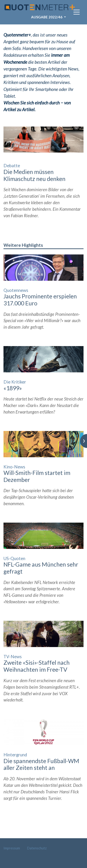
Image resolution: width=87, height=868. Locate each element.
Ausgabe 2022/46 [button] (47, 17)
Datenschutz (37, 848)
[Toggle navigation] (77, 12)
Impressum (12, 848)
